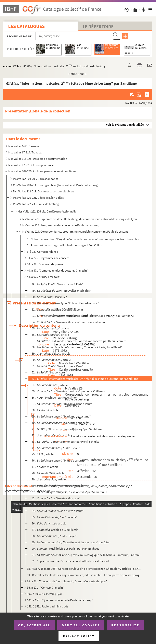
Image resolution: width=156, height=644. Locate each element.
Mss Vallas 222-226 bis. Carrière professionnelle (47, 211)
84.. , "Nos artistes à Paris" (58, 511)
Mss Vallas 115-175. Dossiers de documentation (38, 159)
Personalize (125, 625)
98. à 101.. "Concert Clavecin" (45, 587)
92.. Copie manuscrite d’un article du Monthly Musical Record (70, 561)
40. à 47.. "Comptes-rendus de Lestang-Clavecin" (57, 270)
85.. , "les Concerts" (54, 517)
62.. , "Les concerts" (49, 372)
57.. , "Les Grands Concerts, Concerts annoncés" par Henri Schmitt (79, 341)
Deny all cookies (81, 625)
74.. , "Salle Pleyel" (56, 448)
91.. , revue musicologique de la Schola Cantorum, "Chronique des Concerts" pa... (87, 555)
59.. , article (51, 353)
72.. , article (51, 435)
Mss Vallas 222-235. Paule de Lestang (36, 204)
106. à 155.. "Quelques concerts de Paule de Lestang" (60, 600)
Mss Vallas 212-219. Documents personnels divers (44, 191)
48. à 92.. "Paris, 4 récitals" (44, 277)
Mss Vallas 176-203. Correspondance (31, 165)
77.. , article (45, 467)
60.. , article (51, 360)
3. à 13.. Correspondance (42, 252)
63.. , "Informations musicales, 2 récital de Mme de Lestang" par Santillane (85, 379)
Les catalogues (26, 26)
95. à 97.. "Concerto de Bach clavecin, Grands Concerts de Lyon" (67, 581)
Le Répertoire (98, 26)
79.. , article (49, 479)
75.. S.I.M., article (43, 454)
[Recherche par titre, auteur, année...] (73, 36)
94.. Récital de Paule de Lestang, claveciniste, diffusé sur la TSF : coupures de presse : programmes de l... (85, 575)
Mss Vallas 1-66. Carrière (24, 146)
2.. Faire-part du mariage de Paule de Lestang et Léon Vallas (64, 245)
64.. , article (50, 385)
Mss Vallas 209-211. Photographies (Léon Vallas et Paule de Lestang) (56, 185)
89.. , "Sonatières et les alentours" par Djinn (71, 542)
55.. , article (50, 328)
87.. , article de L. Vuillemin (55, 530)
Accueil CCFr (11, 66)
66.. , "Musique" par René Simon (55, 398)
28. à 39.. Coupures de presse (45, 264)
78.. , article (48, 473)
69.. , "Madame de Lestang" (61, 416)
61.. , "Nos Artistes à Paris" (58, 366)
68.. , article (45, 410)
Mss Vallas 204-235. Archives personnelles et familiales (42, 171)
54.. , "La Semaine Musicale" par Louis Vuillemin (68, 322)
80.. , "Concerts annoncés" (58, 486)
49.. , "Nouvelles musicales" (61, 291)
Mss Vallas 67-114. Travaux (25, 152)
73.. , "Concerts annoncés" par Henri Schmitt (65, 442)
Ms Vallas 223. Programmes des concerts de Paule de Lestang (60, 225)
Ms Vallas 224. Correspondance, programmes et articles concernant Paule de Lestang (75, 231)
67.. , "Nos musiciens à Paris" (62, 404)
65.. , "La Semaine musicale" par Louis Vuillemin (68, 391)
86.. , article (49, 523)
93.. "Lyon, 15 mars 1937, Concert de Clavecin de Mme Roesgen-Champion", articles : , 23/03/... (85, 569)
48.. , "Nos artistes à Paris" (58, 284)
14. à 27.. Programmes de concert (48, 258)
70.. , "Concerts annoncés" (61, 423)
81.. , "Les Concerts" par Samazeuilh (69, 492)
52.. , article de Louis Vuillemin (57, 309)
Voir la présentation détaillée (125, 125)
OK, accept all (34, 625)
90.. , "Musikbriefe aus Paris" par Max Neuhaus (65, 549)
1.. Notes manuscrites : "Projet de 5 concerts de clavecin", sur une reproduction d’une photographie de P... (85, 239)
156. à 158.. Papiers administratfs (48, 606)
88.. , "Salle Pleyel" (54, 536)
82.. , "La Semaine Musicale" (56, 498)
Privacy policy (79, 636)
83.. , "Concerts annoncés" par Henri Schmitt (65, 504)
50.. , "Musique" (49, 297)
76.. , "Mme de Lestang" (59, 460)
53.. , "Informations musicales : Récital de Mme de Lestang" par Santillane (83, 316)
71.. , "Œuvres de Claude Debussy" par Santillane (67, 429)
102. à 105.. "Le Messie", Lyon (45, 594)
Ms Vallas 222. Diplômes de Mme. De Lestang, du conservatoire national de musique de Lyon (80, 219)
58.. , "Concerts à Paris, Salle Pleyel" (77, 347)
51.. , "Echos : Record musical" (66, 303)
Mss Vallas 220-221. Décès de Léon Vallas (38, 198)
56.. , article (50, 335)
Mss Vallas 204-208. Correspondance (36, 179)
